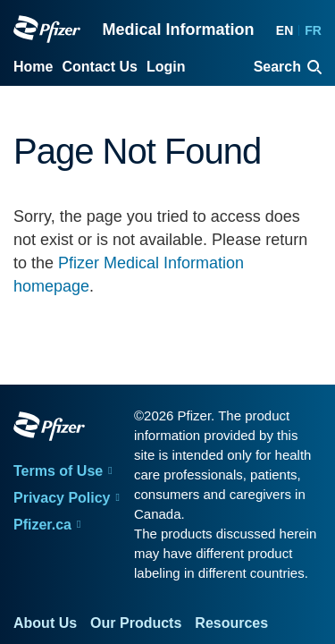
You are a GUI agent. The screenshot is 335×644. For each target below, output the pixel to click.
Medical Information (178, 30)
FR (313, 30)
